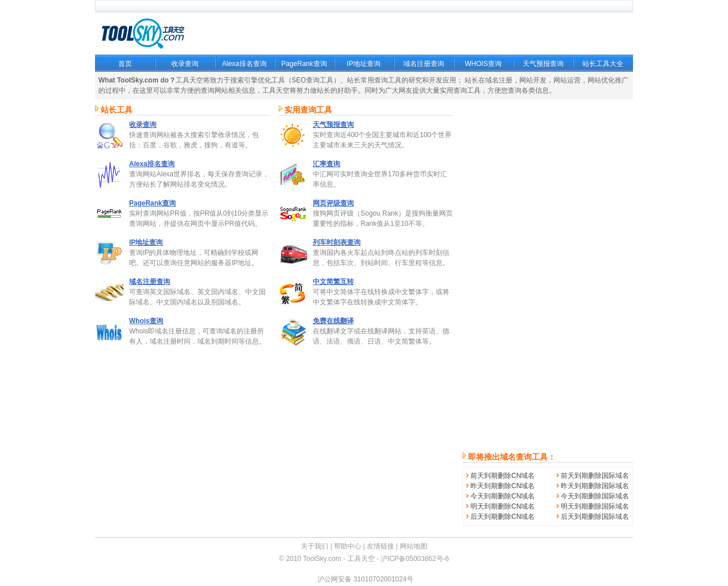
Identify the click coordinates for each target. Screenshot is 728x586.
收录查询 (185, 64)
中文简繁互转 (333, 282)
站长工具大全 (603, 64)
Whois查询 (146, 321)
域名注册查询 (424, 64)
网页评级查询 (333, 203)
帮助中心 (348, 546)
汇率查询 (326, 164)
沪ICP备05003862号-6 (415, 559)
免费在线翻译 (333, 321)
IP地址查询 (364, 64)
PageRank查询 (304, 64)
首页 (125, 64)
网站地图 (413, 546)
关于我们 (315, 546)
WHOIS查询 (483, 64)
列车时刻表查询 (337, 242)
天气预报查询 (543, 64)
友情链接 (380, 546)
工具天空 (361, 559)
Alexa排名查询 (244, 64)
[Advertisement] (548, 275)
